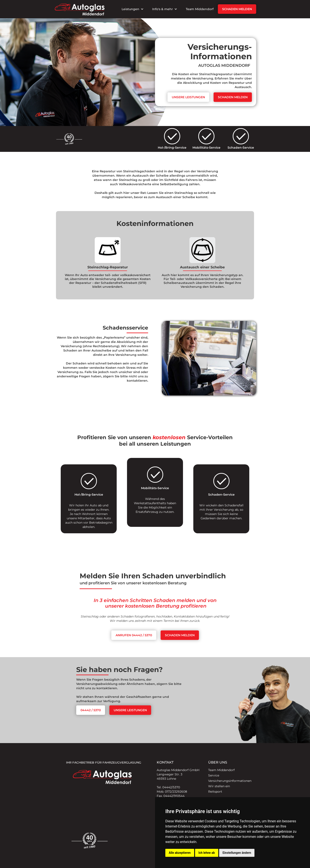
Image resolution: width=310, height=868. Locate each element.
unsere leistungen (130, 710)
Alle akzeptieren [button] (180, 853)
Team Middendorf (200, 9)
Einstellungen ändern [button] (237, 853)
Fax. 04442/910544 (171, 796)
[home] (80, 9)
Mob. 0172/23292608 (172, 792)
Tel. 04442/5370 (168, 787)
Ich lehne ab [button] (207, 853)
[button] (133, 9)
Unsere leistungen (188, 97)
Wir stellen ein (219, 786)
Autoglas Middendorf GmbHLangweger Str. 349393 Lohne (178, 774)
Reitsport (215, 792)
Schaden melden (237, 9)
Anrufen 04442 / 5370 (134, 635)
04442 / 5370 (91, 710)
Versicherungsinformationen (230, 781)
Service (214, 775)
